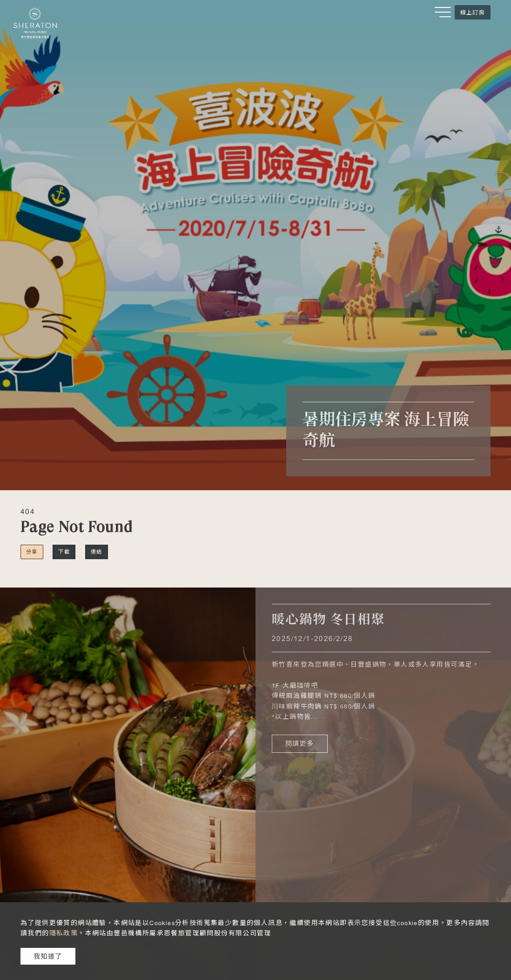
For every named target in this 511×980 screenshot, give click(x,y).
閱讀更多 (300, 743)
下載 (64, 552)
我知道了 (48, 956)
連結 (97, 552)
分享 (32, 552)
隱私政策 (64, 933)
